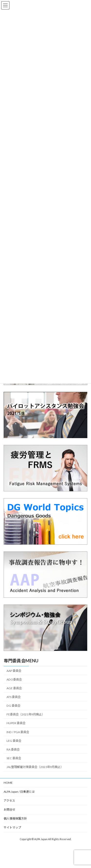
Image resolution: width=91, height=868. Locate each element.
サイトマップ (12, 827)
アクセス (9, 801)
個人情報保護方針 (15, 818)
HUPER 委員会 (16, 723)
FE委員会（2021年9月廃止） (26, 714)
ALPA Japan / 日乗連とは (19, 792)
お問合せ (9, 810)
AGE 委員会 (14, 688)
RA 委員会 (13, 749)
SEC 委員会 (14, 758)
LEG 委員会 (14, 741)
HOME (8, 783)
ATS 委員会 (14, 697)
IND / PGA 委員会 (18, 732)
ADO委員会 (14, 679)
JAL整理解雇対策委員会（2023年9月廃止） (35, 767)
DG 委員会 (13, 706)
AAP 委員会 (14, 671)
